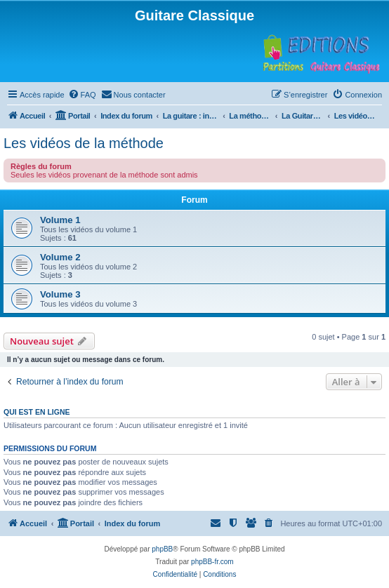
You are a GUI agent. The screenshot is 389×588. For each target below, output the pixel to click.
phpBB (162, 549)
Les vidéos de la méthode (84, 143)
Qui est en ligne (37, 412)
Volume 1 (60, 220)
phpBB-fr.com (212, 562)
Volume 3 (60, 294)
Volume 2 (60, 257)
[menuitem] (82, 95)
